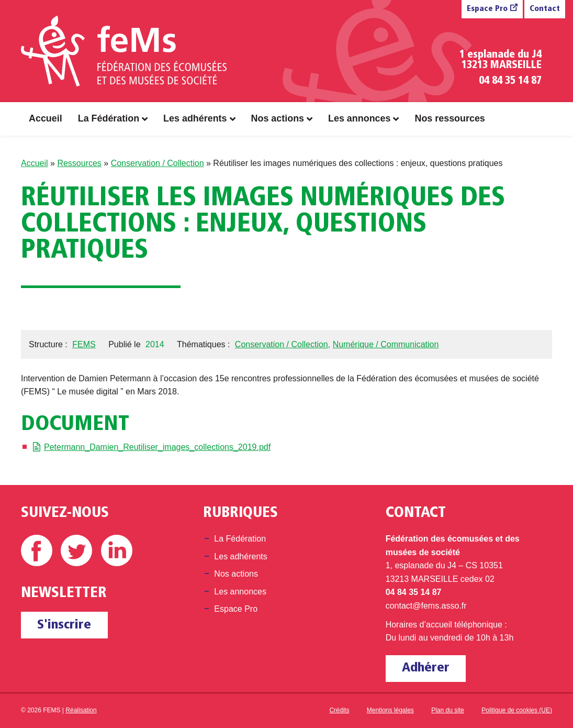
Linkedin (117, 550)
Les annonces (359, 118)
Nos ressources (450, 118)
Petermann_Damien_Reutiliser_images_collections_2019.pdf (157, 447)
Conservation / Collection (158, 163)
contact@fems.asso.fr (426, 606)
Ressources (79, 163)
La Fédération (109, 118)
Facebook (37, 550)
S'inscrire (64, 625)
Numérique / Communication (386, 344)
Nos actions (278, 118)
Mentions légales (390, 710)
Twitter (76, 550)
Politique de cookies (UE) (517, 710)
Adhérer (426, 668)
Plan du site (448, 710)
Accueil (46, 118)
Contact (545, 9)
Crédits (339, 710)
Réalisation (81, 710)
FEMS (84, 344)
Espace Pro (487, 9)
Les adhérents (195, 118)
